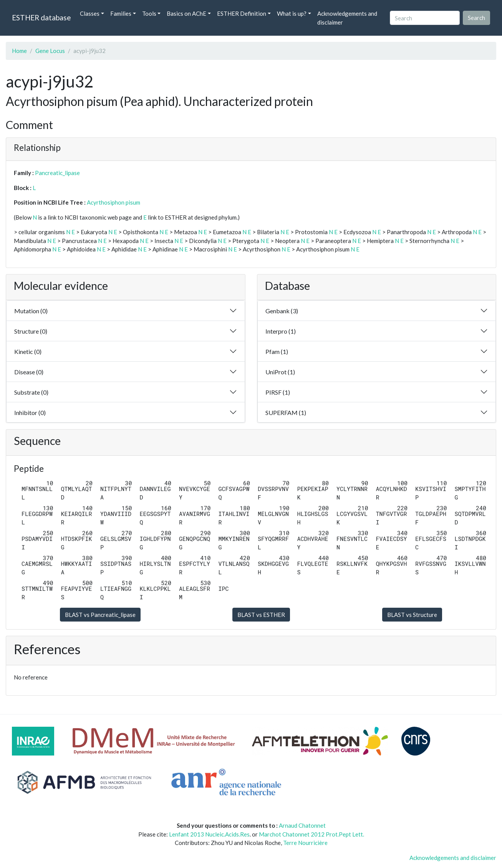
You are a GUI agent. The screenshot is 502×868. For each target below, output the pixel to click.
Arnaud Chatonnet (302, 825)
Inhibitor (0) (30, 413)
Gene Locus (50, 51)
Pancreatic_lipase (57, 173)
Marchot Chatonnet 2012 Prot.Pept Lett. (311, 834)
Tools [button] (149, 13)
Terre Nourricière (305, 843)
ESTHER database (41, 17)
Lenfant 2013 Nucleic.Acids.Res (209, 834)
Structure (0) (31, 331)
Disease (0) (29, 372)
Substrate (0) (31, 392)
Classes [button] (90, 13)
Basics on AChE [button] (186, 13)
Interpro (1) (281, 331)
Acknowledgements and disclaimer (347, 18)
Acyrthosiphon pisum (113, 202)
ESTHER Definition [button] (242, 13)
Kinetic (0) (28, 351)
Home (19, 51)
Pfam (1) (277, 351)
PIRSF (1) (278, 392)
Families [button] (121, 13)
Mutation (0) (31, 311)
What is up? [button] (292, 13)
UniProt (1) (280, 372)
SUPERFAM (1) (286, 413)
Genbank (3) (282, 311)
